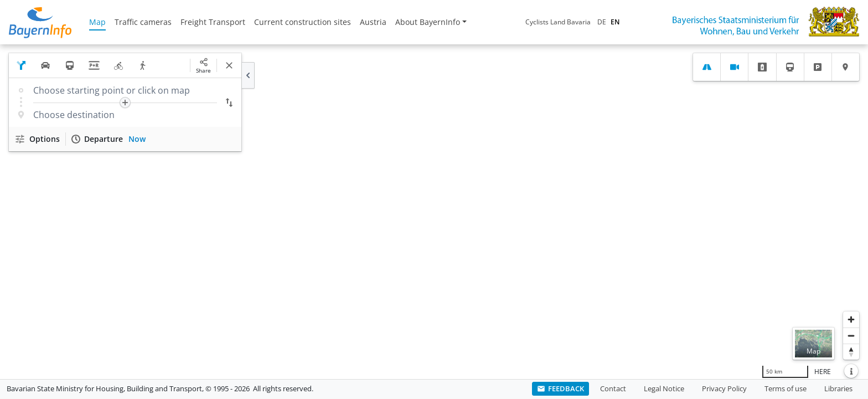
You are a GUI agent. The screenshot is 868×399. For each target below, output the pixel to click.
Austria (373, 22)
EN (615, 22)
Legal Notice (664, 388)
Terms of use (786, 388)
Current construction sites (303, 22)
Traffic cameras (143, 22)
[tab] (707, 67)
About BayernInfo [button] (428, 22)
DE (602, 22)
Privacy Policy (724, 388)
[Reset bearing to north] (851, 352)
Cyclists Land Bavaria (558, 22)
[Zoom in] (851, 319)
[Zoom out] (851, 336)
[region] (434, 212)
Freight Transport (213, 22)
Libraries (838, 388)
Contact (613, 388)
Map (97, 22)
